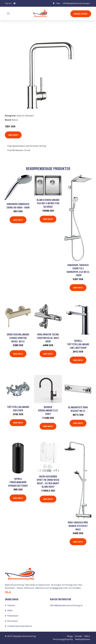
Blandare (22, 32)
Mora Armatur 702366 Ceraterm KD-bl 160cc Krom (48, 338)
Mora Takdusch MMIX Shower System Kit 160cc (78, 526)
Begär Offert (81, 14)
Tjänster (11, 605)
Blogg (70, 636)
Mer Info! (13, 135)
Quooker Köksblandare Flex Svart (48, 410)
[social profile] (14, 3)
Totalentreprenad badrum (19, 626)
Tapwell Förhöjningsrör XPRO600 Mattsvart (18, 482)
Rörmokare (12, 621)
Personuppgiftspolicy (63, 639)
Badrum (11, 32)
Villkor (87, 636)
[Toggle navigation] (8, 13)
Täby (58, 3)
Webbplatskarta (83, 639)
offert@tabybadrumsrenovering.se (76, 3)
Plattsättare (13, 616)
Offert (10, 610)
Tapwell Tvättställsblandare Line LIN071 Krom (78, 344)
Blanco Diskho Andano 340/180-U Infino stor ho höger (48, 203)
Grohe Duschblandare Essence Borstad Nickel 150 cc (18, 338)
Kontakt (78, 636)
